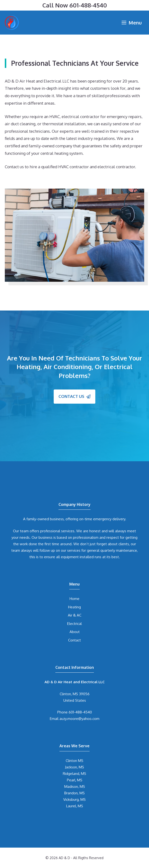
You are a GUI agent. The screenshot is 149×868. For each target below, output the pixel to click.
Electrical (74, 624)
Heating (74, 607)
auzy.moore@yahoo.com (79, 719)
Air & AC (75, 615)
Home (74, 599)
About (75, 632)
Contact (74, 640)
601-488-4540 (88, 5)
